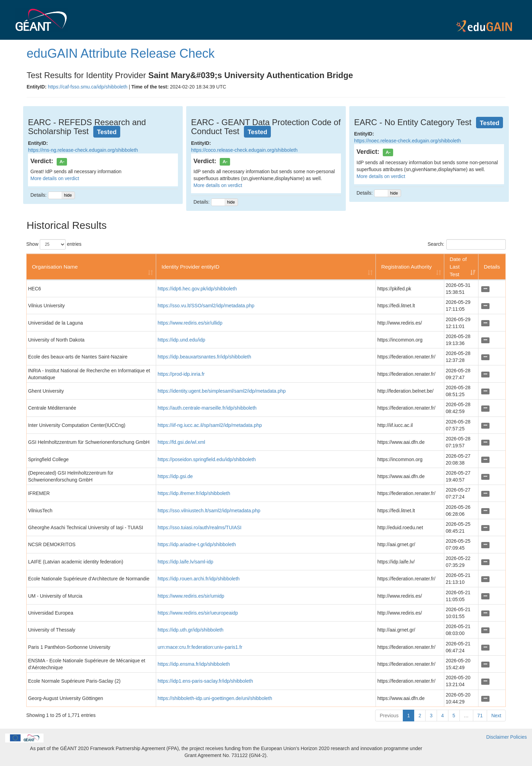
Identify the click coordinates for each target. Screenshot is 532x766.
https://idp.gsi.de (175, 476)
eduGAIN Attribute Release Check (121, 53)
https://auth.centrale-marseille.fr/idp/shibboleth (207, 408)
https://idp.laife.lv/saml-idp (185, 562)
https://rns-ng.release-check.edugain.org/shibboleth (83, 150)
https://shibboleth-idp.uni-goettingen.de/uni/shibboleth (215, 698)
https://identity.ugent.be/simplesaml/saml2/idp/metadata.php (222, 391)
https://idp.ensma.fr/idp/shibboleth (194, 664)
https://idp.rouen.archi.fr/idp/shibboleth (198, 579)
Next (496, 716)
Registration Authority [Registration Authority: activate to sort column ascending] (406, 267)
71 (480, 716)
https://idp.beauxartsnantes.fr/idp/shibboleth (204, 357)
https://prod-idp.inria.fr (181, 374)
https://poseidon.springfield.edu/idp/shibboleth (207, 459)
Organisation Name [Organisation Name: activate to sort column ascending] (55, 267)
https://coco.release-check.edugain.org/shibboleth (244, 150)
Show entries (54, 244)
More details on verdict (55, 178)
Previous (389, 716)
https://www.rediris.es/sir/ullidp (190, 323)
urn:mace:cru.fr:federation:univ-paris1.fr (200, 647)
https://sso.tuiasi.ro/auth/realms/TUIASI (199, 527)
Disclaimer (498, 737)
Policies (519, 737)
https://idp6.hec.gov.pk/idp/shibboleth (197, 289)
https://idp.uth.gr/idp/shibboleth (191, 630)
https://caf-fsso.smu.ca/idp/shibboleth (87, 87)
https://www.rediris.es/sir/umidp (191, 596)
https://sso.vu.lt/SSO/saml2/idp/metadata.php (206, 306)
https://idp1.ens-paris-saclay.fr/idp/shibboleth (205, 681)
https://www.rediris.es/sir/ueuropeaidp (198, 613)
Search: (467, 244)
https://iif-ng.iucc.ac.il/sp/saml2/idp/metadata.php (210, 425)
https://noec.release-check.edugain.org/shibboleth (407, 141)
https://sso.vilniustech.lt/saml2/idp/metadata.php (209, 511)
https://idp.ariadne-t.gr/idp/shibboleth (197, 544)
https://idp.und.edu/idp (181, 340)
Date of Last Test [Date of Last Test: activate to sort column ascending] (458, 267)
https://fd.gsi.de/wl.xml (181, 442)
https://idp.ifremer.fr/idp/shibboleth (194, 493)
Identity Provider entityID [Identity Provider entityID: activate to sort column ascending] (190, 267)
